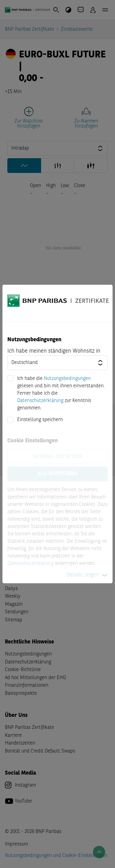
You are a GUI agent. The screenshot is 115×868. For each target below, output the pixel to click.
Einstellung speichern (40, 420)
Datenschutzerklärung (40, 401)
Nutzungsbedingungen (67, 379)
